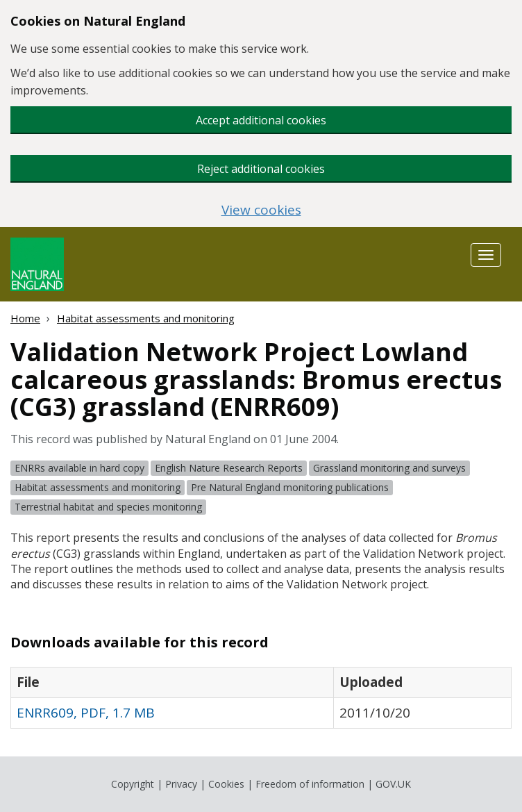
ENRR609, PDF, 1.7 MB (86, 713)
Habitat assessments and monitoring (146, 318)
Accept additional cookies (261, 120)
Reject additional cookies (261, 169)
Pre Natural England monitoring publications (290, 487)
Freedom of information (310, 784)
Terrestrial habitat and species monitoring (108, 507)
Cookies (226, 784)
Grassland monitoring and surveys (389, 468)
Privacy (181, 784)
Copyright (133, 784)
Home (25, 318)
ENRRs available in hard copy (79, 468)
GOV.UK (393, 784)
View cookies (261, 210)
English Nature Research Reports (229, 468)
